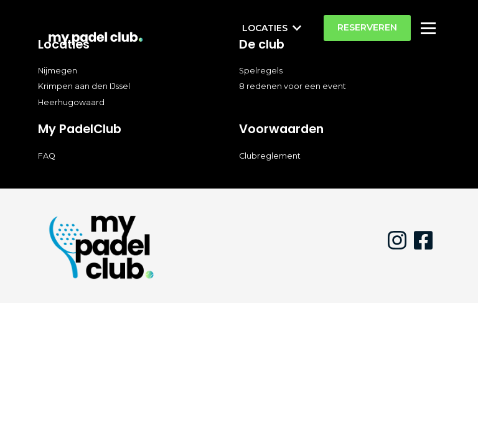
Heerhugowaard (71, 102)
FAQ (47, 156)
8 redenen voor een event (293, 86)
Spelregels (261, 71)
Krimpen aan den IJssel (84, 86)
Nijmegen (58, 71)
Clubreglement (270, 156)
